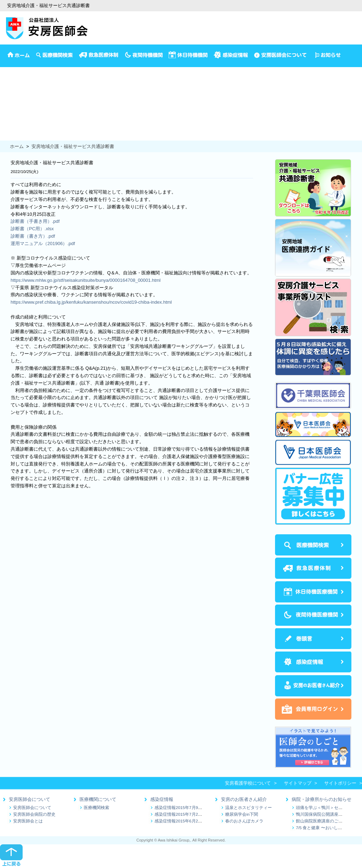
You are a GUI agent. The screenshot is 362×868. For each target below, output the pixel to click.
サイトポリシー (340, 783)
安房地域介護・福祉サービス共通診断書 (73, 146)
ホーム (17, 146)
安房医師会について (30, 799)
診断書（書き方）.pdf (33, 236)
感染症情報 (162, 799)
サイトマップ (298, 783)
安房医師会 (11, 70)
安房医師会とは (28, 821)
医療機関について (98, 799)
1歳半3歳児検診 (16, 107)
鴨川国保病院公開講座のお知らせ (328, 814)
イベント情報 (14, 78)
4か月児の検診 (15, 92)
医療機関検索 (97, 807)
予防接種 (9, 85)
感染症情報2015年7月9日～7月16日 (188, 807)
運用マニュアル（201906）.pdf (43, 243)
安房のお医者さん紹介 (244, 799)
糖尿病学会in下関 (242, 814)
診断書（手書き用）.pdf (35, 221)
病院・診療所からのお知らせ (322, 799)
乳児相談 (9, 100)
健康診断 (9, 122)
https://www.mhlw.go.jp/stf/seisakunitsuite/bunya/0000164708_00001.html (86, 280)
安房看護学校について (248, 783)
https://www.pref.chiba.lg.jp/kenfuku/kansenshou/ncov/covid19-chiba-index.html (91, 302)
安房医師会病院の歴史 (34, 814)
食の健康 (9, 136)
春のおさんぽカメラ (244, 821)
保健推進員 (11, 129)
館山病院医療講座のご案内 (321, 821)
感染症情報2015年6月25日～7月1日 (188, 821)
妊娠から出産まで (18, 115)
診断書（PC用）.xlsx (32, 229)
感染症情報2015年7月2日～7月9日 (187, 814)
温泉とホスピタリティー (249, 807)
